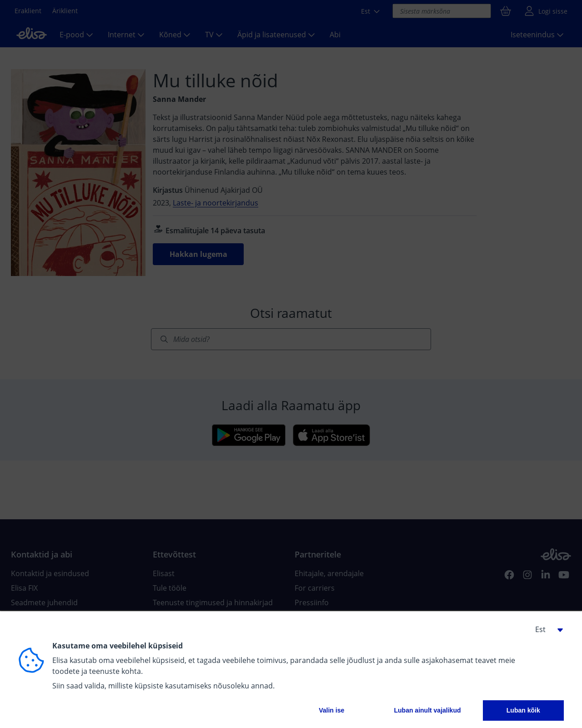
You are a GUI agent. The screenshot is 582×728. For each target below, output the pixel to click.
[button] (546, 629)
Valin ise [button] (331, 710)
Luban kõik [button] (523, 710)
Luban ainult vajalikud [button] (427, 710)
